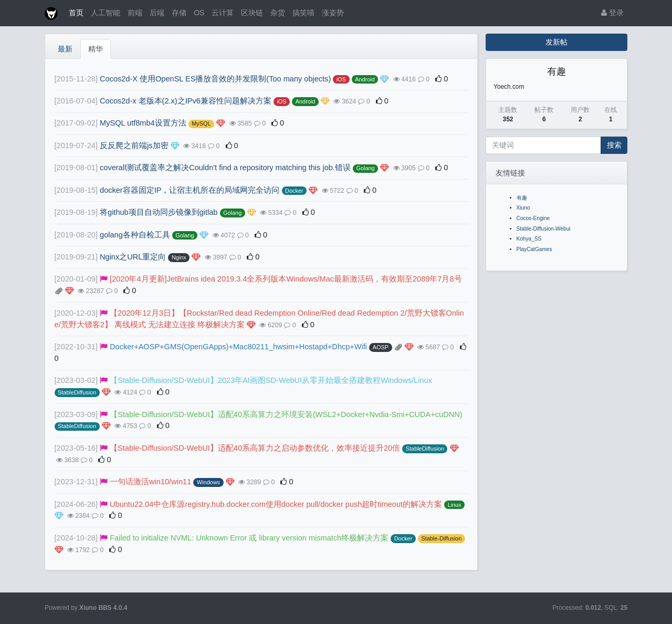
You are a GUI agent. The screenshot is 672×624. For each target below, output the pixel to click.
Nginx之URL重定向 (133, 257)
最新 (65, 49)
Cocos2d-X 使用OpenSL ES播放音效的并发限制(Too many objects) (215, 79)
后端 (157, 13)
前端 (135, 13)
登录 (612, 13)
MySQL (201, 123)
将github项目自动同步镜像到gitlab (159, 212)
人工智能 (106, 13)
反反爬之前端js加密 (134, 145)
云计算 (223, 13)
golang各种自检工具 (135, 235)
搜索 (614, 145)
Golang (365, 168)
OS (199, 13)
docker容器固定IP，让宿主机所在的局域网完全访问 (190, 190)
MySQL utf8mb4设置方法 (143, 123)
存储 (179, 13)
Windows (208, 482)
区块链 (252, 13)
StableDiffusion (77, 392)
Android (365, 79)
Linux (455, 505)
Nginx (179, 257)
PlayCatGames (534, 249)
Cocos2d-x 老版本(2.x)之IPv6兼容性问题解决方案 (186, 101)
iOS (341, 79)
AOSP (381, 347)
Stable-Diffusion (441, 538)
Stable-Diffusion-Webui (544, 229)
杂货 (278, 13)
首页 (76, 13)
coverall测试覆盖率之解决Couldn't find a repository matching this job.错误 (225, 168)
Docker (294, 191)
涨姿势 (333, 13)
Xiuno (523, 208)
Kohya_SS (529, 239)
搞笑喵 (303, 13)
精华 (96, 49)
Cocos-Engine (533, 218)
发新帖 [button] (556, 42)
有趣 (522, 198)
